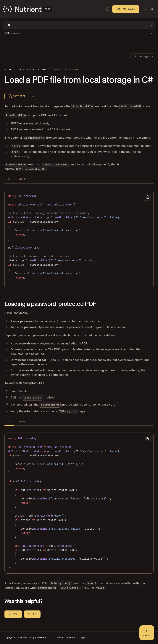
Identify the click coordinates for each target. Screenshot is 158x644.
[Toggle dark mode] (107, 9)
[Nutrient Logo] (27, 9)
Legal (83, 638)
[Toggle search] (145, 9)
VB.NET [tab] (23, 179)
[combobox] (33, 96)
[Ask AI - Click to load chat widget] (147, 633)
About (60, 638)
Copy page (17, 96)
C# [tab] (9, 179)
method (89, 106)
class (135, 106)
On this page (144, 56)
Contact (71, 638)
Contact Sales (126, 9)
